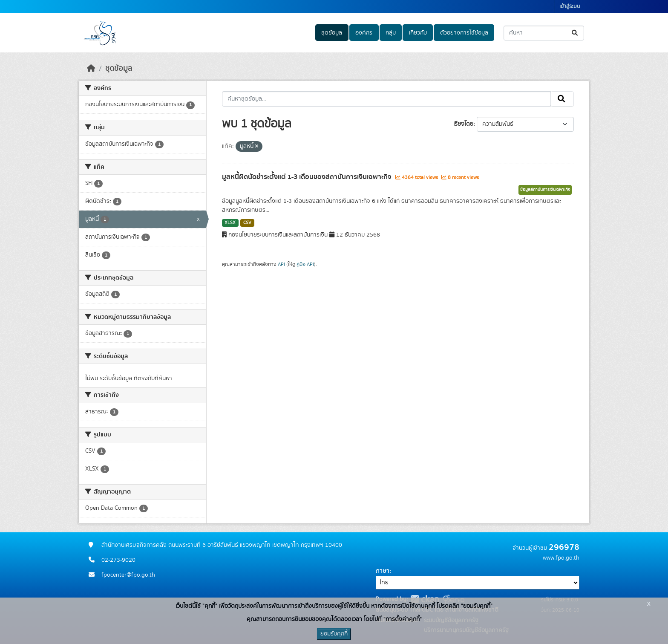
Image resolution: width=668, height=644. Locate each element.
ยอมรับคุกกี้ (334, 634)
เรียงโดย (463, 124)
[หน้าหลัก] (91, 69)
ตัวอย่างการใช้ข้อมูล (464, 33)
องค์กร (364, 33)
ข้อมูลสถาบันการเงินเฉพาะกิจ (545, 190)
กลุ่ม (391, 33)
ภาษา (383, 571)
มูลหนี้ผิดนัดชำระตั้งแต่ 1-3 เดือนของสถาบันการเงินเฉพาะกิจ (308, 177)
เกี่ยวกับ (418, 33)
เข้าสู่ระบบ (570, 7)
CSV (247, 223)
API (281, 264)
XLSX (230, 223)
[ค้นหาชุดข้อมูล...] (544, 33)
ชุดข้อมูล (332, 33)
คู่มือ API (305, 264)
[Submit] (575, 33)
